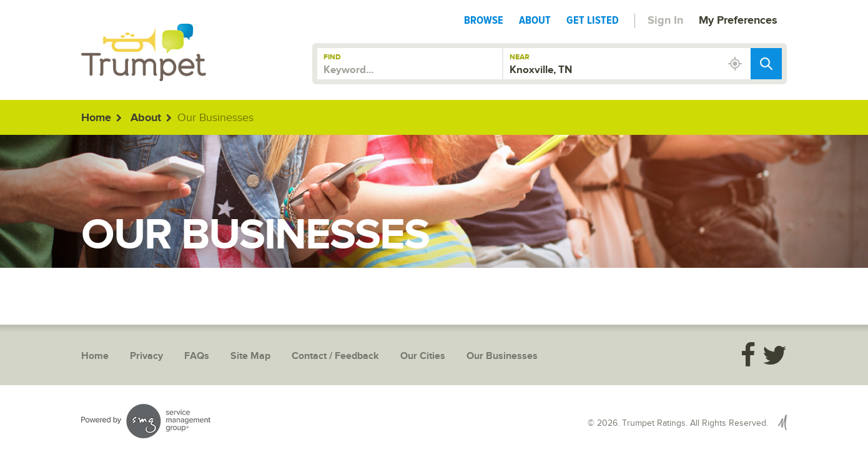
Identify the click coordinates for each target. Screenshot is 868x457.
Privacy (146, 356)
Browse (484, 20)
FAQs (197, 356)
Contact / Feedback (335, 356)
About (535, 20)
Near (520, 57)
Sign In (665, 21)
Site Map (250, 356)
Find (332, 57)
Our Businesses (502, 356)
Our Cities (423, 356)
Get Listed (593, 20)
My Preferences (738, 21)
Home (96, 118)
